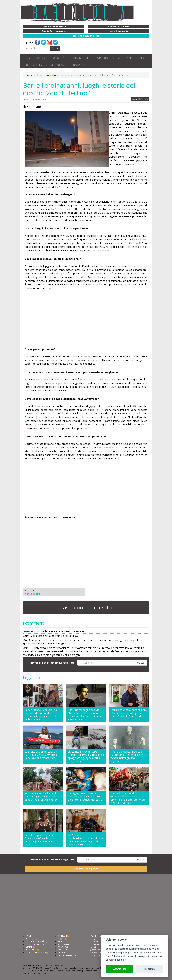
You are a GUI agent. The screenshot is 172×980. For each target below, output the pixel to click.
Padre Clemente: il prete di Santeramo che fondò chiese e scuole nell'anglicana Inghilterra (129, 756)
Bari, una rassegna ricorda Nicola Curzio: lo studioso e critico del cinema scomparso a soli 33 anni (85, 714)
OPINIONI (103, 58)
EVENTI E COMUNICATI (36, 944)
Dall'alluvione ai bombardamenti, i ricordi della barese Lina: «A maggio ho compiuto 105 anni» (86, 840)
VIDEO (49, 65)
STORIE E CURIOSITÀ (35, 942)
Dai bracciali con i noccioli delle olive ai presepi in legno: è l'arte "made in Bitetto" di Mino (129, 714)
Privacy (61, 953)
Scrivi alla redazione (100, 939)
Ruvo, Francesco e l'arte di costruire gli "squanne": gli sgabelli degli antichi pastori (41, 796)
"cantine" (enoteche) (37, 417)
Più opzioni (149, 969)
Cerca (55, 48)
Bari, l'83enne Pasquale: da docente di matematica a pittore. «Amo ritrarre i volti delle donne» (41, 714)
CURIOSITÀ (58, 58)
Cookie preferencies (68, 955)
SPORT (90, 58)
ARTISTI (117, 58)
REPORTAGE (75, 58)
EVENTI (129, 58)
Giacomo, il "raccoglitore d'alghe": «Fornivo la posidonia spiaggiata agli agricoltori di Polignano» (86, 756)
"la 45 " (129, 243)
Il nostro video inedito (86, 869)
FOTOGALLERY (33, 65)
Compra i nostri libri (100, 953)
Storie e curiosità (46, 75)
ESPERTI (141, 58)
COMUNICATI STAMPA (36, 953)
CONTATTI (78, 65)
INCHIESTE (42, 58)
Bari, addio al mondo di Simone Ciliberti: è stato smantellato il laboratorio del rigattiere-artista (128, 798)
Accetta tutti (120, 969)
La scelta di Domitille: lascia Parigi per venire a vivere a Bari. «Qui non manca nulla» (41, 755)
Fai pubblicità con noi (100, 942)
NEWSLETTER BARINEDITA (52, 663)
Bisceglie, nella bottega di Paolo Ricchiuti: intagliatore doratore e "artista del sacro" (86, 796)
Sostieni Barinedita (99, 944)
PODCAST (62, 65)
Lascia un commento (86, 607)
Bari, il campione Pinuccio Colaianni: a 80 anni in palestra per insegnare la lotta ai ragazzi (42, 840)
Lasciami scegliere (116, 960)
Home (29, 75)
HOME (28, 58)
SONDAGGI (63, 947)
